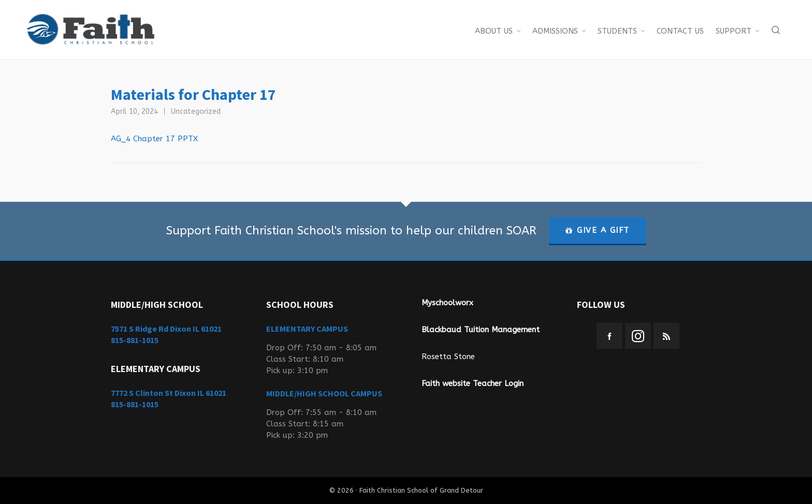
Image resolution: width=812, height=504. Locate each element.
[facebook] (610, 336)
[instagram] (638, 336)
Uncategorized (196, 112)
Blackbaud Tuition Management (481, 330)
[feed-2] (666, 336)
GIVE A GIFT (598, 230)
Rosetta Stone (448, 357)
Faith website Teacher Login (473, 383)
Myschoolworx (447, 303)
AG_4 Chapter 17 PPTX (154, 139)
